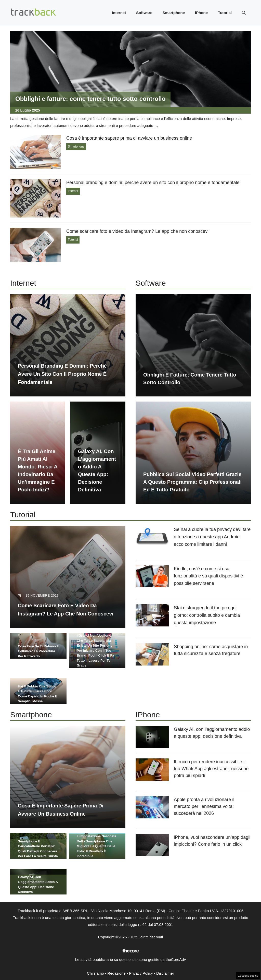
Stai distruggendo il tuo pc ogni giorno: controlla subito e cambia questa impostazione (207, 615)
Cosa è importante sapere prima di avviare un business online (129, 138)
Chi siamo (95, 973)
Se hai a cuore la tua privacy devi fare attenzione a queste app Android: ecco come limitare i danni (212, 537)
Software (144, 13)
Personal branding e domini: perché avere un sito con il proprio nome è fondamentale (153, 183)
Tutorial (225, 13)
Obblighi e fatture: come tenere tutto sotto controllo (90, 99)
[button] (244, 13)
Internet (119, 13)
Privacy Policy (141, 973)
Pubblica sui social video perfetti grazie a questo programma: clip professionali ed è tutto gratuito (192, 482)
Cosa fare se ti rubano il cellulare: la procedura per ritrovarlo (38, 651)
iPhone (201, 13)
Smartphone (174, 13)
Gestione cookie (248, 976)
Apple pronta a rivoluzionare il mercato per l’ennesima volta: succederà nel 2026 (204, 806)
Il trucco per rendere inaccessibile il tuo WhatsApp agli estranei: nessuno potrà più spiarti (211, 769)
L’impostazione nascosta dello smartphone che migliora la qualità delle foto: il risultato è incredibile (96, 846)
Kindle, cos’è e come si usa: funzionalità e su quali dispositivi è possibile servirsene (208, 576)
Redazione (116, 973)
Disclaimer (165, 973)
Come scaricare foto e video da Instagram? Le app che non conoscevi (137, 231)
